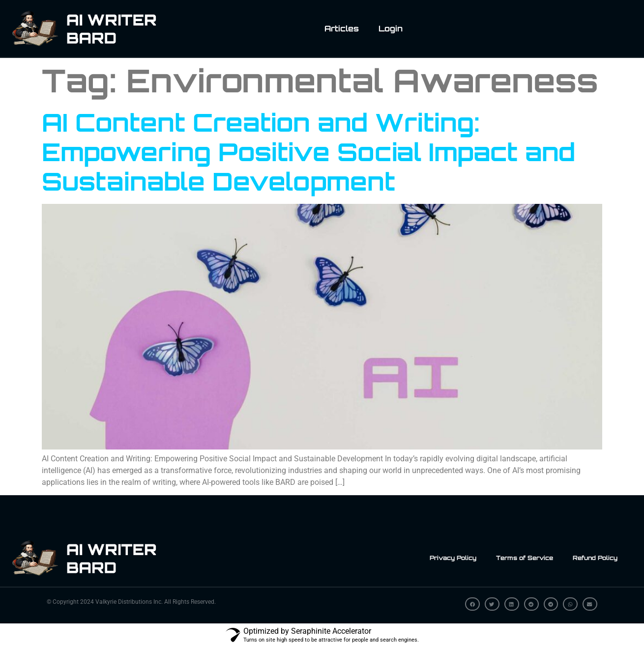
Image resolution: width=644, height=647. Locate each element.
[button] (472, 604)
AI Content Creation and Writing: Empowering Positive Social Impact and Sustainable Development (308, 152)
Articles (342, 28)
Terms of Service (525, 558)
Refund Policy (595, 558)
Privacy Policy (453, 558)
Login (391, 28)
